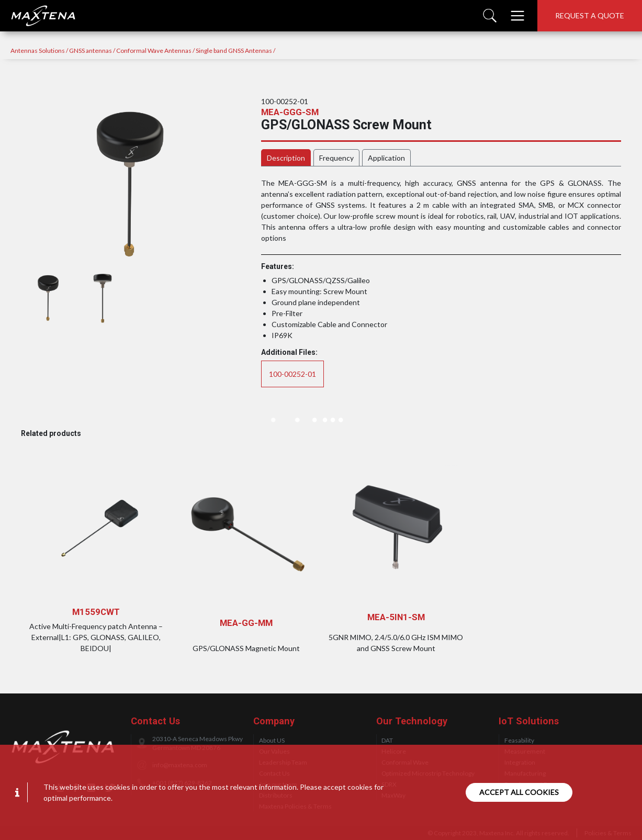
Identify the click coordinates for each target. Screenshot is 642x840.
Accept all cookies (519, 792)
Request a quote (590, 15)
